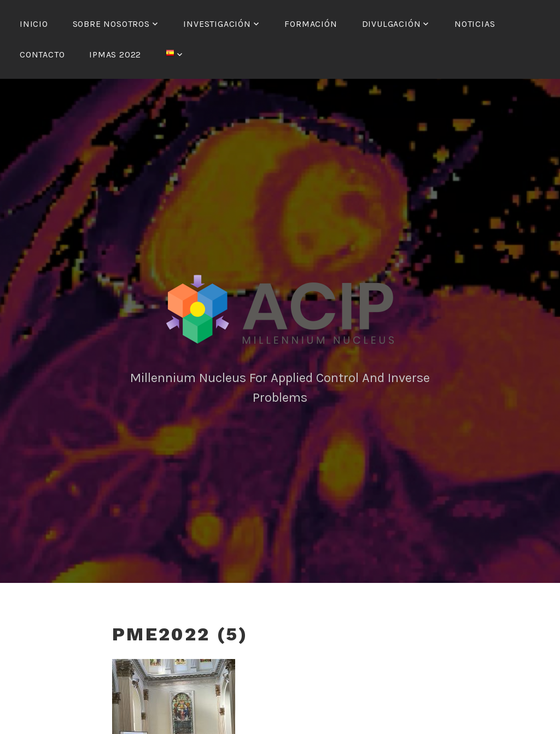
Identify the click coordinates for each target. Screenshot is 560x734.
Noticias (475, 24)
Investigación (217, 24)
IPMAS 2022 (115, 54)
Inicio (34, 24)
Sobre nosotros (111, 24)
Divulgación (392, 24)
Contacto (42, 54)
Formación (311, 24)
